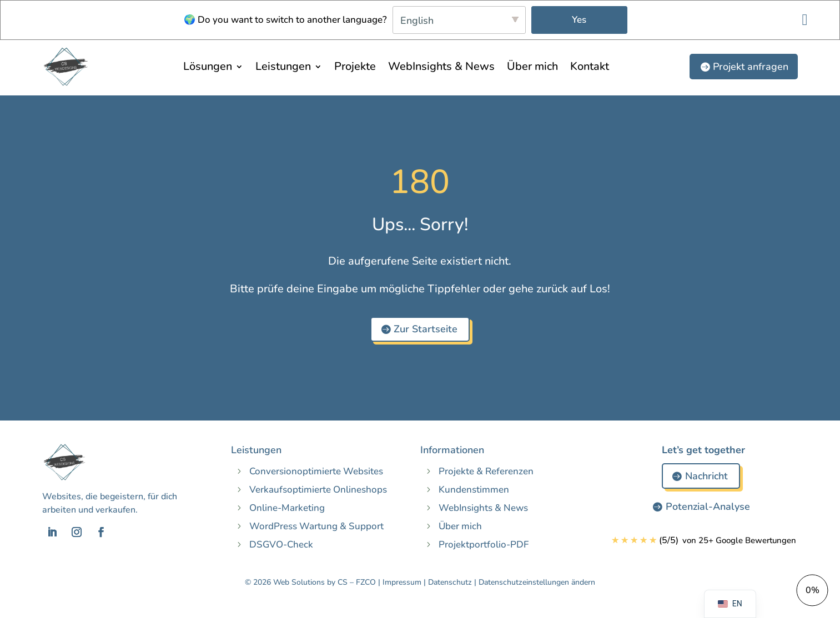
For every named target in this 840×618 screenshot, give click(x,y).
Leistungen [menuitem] (283, 66)
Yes (579, 20)
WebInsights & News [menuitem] (441, 66)
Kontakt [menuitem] (590, 66)
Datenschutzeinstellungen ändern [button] (537, 582)
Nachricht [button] (706, 476)
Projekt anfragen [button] (751, 67)
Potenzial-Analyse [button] (708, 506)
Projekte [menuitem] (355, 66)
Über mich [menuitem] (532, 66)
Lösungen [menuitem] (208, 66)
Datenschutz (450, 582)
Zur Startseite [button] (426, 329)
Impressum (402, 582)
